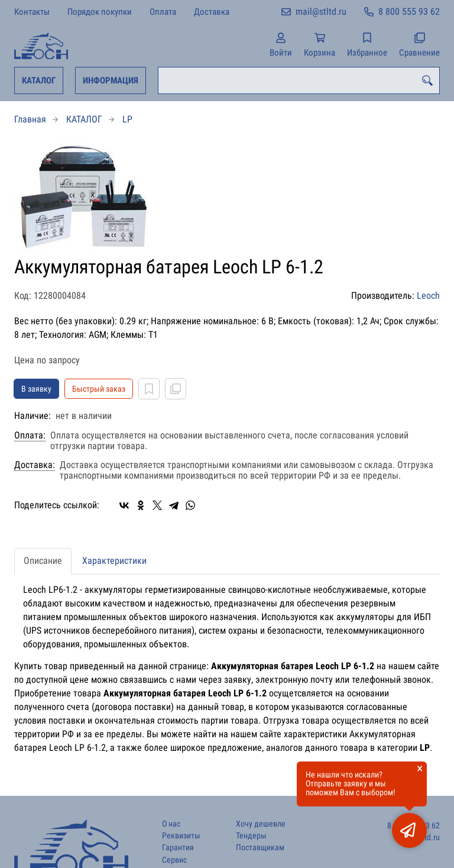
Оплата (163, 12)
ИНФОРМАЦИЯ (111, 80)
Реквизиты (181, 836)
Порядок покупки (100, 12)
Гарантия (178, 848)
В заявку (36, 389)
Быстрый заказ (99, 389)
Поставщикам (260, 848)
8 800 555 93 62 (409, 12)
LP (127, 119)
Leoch (428, 296)
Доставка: (35, 465)
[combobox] (299, 80)
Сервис (174, 860)
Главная (30, 119)
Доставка (212, 12)
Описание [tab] (43, 561)
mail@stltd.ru (321, 12)
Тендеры (251, 836)
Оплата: (30, 435)
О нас (171, 824)
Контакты (32, 12)
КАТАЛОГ (39, 80)
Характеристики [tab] (114, 561)
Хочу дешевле (261, 824)
